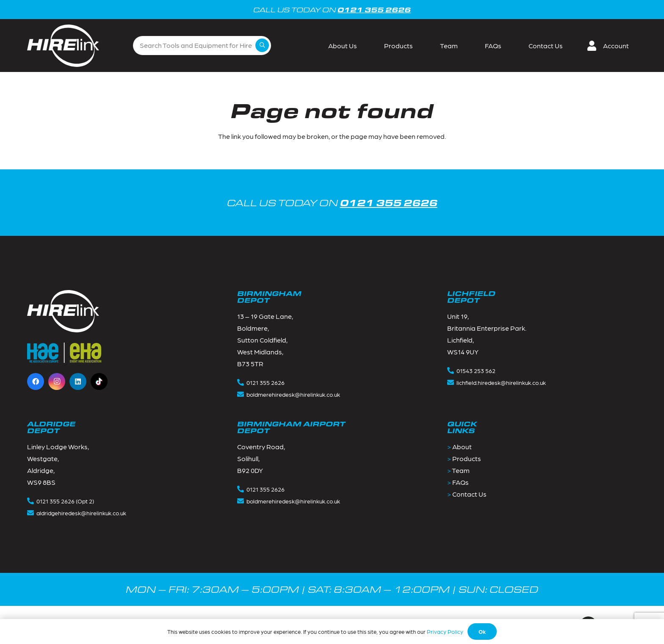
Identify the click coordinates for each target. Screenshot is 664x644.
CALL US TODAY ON (332, 203)
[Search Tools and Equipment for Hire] (202, 46)
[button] (611, 46)
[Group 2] (63, 46)
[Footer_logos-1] (64, 353)
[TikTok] (99, 381)
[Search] (262, 45)
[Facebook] (36, 381)
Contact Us (469, 494)
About (462, 446)
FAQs (461, 482)
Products (467, 458)
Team (461, 470)
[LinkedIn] (78, 381)
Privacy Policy (445, 632)
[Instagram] (57, 381)
